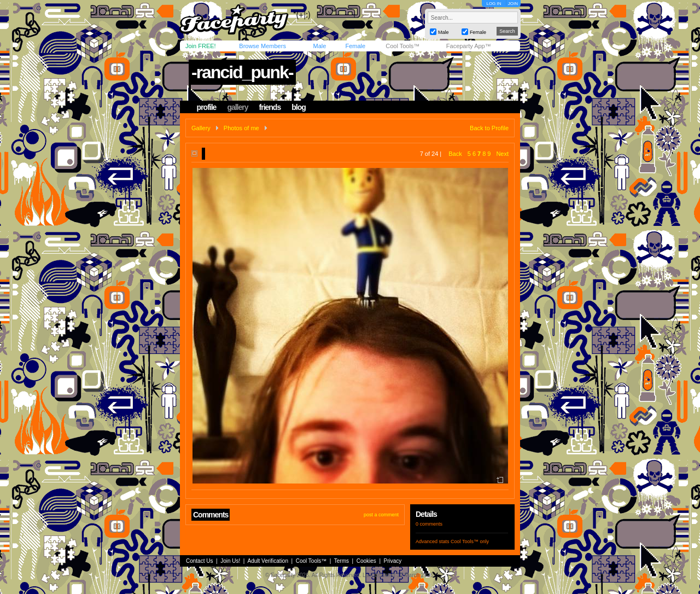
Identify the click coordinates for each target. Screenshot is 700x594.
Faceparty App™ (469, 46)
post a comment (381, 515)
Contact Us (199, 561)
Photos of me (241, 128)
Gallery (201, 128)
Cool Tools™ (402, 46)
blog (299, 107)
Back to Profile (489, 128)
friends (270, 107)
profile (207, 107)
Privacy (393, 561)
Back (455, 154)
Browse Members (262, 46)
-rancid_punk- (242, 72)
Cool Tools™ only (470, 541)
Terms (342, 561)
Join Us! (230, 561)
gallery (237, 107)
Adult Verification (268, 561)
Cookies (366, 561)
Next (502, 154)
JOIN (513, 4)
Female (355, 46)
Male (319, 46)
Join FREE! (201, 46)
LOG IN (494, 4)
